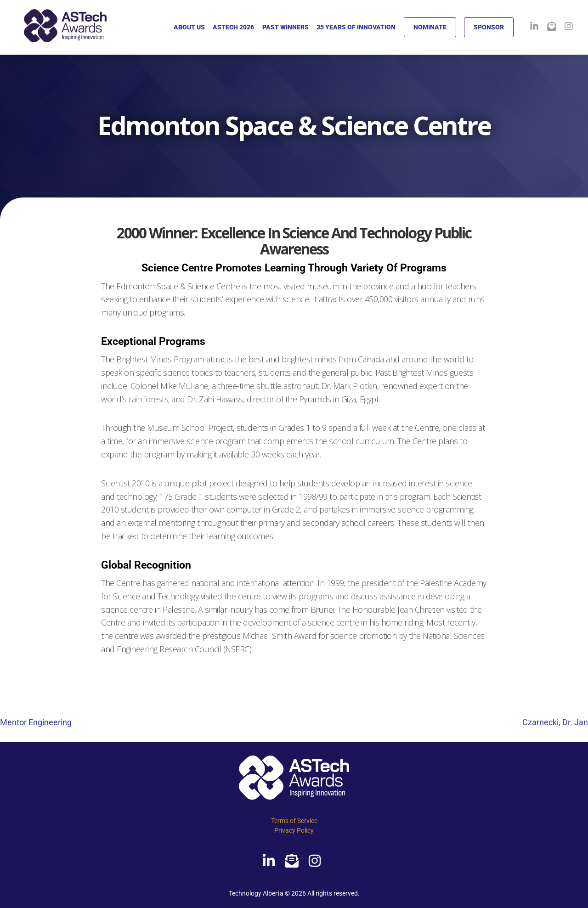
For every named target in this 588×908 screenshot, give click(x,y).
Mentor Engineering (36, 722)
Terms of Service (294, 821)
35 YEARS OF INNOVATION (356, 27)
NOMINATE (430, 27)
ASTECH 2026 (233, 27)
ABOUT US (189, 27)
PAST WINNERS (286, 27)
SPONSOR (489, 27)
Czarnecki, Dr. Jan (555, 722)
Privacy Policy (294, 830)
